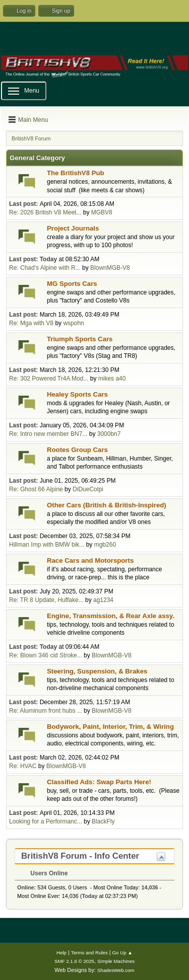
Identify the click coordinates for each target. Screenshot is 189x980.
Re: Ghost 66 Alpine (36, 489)
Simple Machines (116, 961)
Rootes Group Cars (77, 450)
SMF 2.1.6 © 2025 (74, 961)
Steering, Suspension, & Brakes (97, 671)
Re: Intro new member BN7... (48, 434)
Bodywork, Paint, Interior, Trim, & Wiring (110, 727)
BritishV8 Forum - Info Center (80, 856)
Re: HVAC (23, 766)
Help (61, 953)
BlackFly (103, 821)
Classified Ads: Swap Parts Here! (99, 782)
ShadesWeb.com (116, 970)
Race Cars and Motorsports (90, 560)
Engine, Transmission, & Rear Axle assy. (111, 616)
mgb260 (105, 545)
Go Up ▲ (122, 953)
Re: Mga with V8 (32, 323)
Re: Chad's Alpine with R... (45, 268)
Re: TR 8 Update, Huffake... (46, 600)
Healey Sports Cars (77, 394)
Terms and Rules (89, 953)
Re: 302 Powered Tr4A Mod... (49, 379)
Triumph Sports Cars (80, 339)
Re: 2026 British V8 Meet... (45, 212)
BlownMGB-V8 (110, 268)
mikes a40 (112, 379)
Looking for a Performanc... (46, 821)
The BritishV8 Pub (76, 173)
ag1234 (103, 600)
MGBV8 (102, 212)
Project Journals (73, 228)
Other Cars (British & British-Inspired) (107, 505)
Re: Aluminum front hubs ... (46, 711)
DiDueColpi (88, 489)
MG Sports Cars (72, 284)
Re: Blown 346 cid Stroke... (46, 655)
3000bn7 (109, 434)
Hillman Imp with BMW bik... (47, 545)
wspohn (73, 323)
